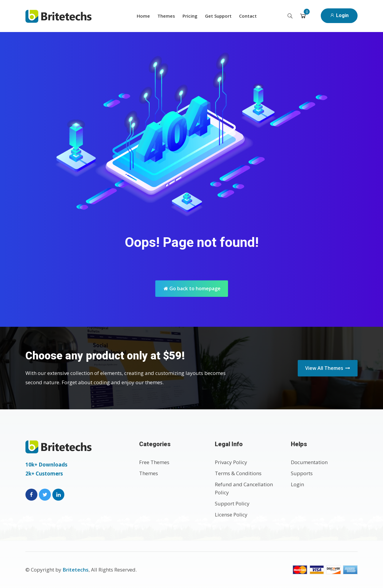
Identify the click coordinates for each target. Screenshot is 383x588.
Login (339, 15)
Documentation (309, 462)
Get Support (218, 16)
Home (143, 16)
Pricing (190, 16)
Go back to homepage (192, 288)
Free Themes (154, 462)
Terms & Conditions (238, 473)
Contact (248, 16)
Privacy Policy (231, 462)
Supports (302, 473)
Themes (166, 16)
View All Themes (328, 368)
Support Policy (232, 503)
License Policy (231, 515)
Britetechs (76, 570)
